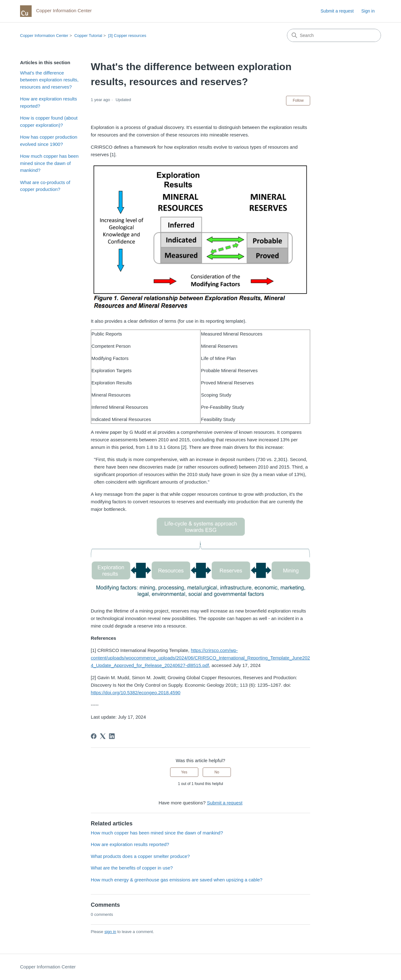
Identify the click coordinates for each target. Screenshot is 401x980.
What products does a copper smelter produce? (140, 856)
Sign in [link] (368, 11)
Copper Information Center (44, 36)
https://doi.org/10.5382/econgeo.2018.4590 (136, 693)
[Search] (334, 35)
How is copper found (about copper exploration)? (49, 121)
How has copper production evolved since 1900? (49, 141)
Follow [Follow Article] (298, 100)
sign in (110, 932)
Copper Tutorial (88, 36)
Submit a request (337, 11)
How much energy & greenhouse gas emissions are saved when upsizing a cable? (177, 880)
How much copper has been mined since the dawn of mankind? (49, 163)
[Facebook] (94, 736)
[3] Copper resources (127, 36)
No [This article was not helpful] (217, 772)
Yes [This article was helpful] (184, 772)
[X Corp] (103, 736)
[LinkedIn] (112, 736)
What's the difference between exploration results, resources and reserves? (49, 80)
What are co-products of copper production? (45, 186)
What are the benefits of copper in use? (132, 868)
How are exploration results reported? (49, 102)
